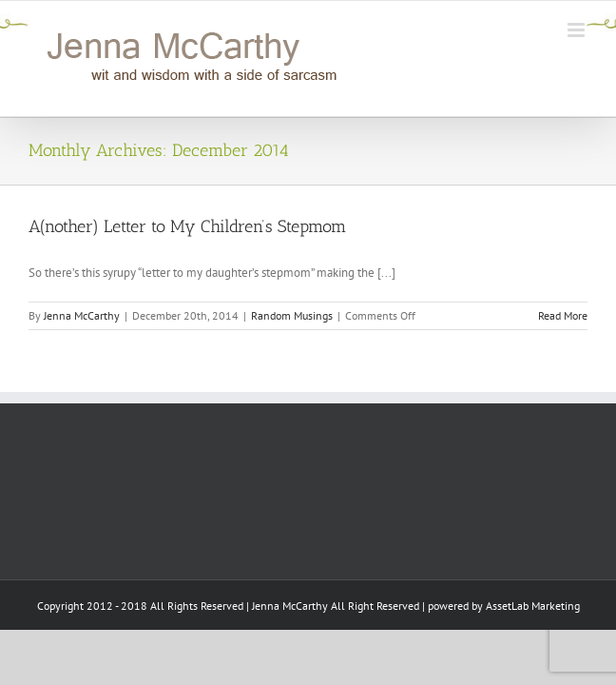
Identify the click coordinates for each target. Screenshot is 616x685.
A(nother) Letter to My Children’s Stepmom (187, 226)
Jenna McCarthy (82, 315)
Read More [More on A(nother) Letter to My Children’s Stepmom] (563, 315)
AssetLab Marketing (533, 655)
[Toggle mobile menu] (577, 30)
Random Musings (292, 315)
